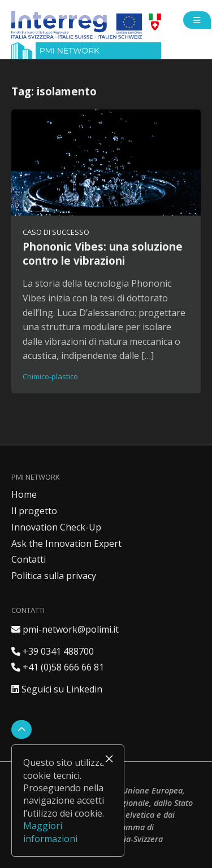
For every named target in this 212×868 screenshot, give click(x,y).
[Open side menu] (197, 20)
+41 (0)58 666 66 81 (58, 667)
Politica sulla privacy (54, 576)
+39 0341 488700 (53, 651)
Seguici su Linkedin (57, 689)
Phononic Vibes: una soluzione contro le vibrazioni (103, 253)
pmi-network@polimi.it (65, 629)
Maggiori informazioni (50, 832)
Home (24, 494)
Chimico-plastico (50, 376)
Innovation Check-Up (56, 527)
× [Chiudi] (109, 759)
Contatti (29, 559)
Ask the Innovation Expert (66, 543)
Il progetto (34, 511)
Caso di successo (56, 232)
